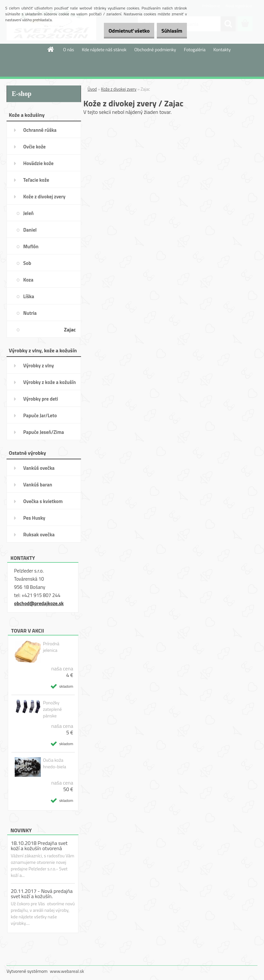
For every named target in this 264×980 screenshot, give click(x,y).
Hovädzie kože (38, 163)
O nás (68, 49)
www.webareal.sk (67, 971)
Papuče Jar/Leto (40, 415)
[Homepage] (51, 49)
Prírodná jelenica (51, 647)
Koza (28, 280)
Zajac (70, 329)
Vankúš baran (38, 485)
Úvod (92, 89)
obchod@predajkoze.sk (39, 603)
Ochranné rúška (40, 130)
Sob (27, 263)
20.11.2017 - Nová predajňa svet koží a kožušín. (42, 894)
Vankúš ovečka (39, 468)
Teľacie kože (36, 180)
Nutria (30, 313)
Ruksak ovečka (39, 535)
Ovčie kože (34, 147)
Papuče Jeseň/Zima (44, 432)
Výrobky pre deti (41, 399)
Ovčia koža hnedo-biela (54, 763)
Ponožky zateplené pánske (52, 709)
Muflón (31, 246)
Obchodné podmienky (155, 49)
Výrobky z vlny (39, 366)
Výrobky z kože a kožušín (49, 382)
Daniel (30, 230)
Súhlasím (168, 31)
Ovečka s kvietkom (43, 501)
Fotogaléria (195, 49)
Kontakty (222, 49)
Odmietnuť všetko (118, 31)
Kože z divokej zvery (44, 197)
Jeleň (28, 213)
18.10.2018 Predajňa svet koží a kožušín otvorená (39, 846)
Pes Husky (34, 518)
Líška (29, 296)
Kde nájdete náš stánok (104, 49)
